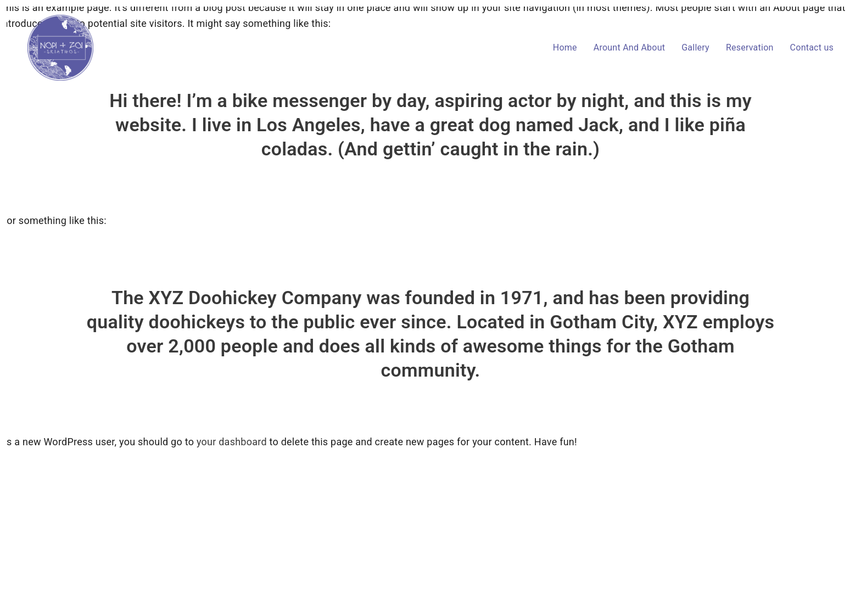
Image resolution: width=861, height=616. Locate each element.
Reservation (750, 47)
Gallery (695, 47)
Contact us (812, 47)
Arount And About (629, 47)
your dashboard (232, 442)
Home (565, 47)
